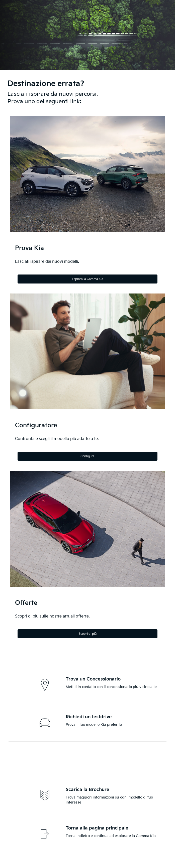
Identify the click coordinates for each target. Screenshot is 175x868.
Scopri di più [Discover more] (88, 634)
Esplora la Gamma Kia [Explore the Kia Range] (88, 279)
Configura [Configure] (87, 456)
